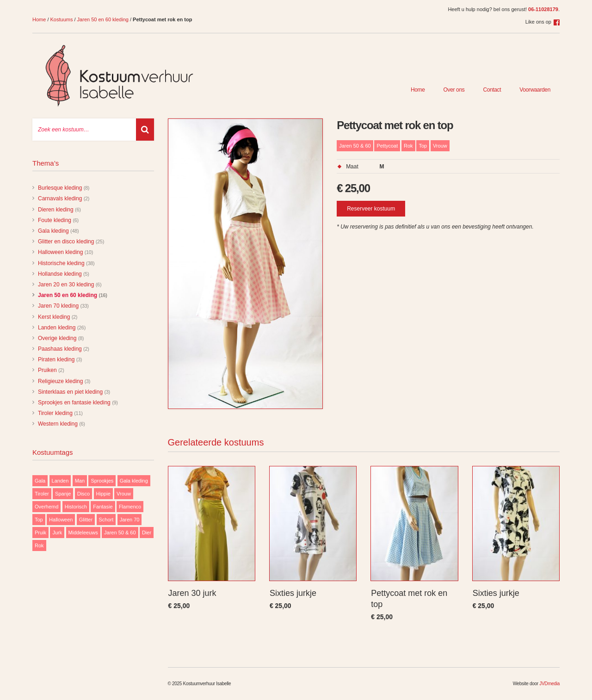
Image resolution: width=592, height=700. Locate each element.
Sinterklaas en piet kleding (70, 392)
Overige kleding (57, 338)
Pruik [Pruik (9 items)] (40, 533)
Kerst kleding (54, 317)
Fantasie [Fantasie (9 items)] (103, 507)
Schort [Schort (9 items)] (106, 520)
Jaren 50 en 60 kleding (103, 19)
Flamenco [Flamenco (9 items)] (130, 507)
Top (423, 146)
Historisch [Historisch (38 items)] (76, 507)
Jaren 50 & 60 (355, 146)
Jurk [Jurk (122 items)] (57, 533)
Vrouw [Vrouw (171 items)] (124, 494)
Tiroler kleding (55, 413)
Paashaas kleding (60, 349)
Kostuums (62, 19)
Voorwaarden (535, 90)
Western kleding (58, 424)
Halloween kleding (60, 252)
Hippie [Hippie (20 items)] (103, 494)
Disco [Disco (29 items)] (84, 494)
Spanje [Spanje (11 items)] (63, 494)
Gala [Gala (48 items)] (40, 481)
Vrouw (440, 146)
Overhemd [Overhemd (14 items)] (46, 507)
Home (39, 19)
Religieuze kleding (60, 381)
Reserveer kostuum (371, 209)
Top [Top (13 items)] (39, 520)
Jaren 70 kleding (58, 306)
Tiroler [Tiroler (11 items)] (42, 494)
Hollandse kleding (60, 274)
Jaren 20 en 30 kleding (66, 285)
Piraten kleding (56, 359)
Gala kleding (53, 231)
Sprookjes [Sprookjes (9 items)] (102, 481)
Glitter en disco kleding (66, 242)
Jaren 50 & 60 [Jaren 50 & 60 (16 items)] (120, 533)
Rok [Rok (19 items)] (39, 545)
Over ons (454, 90)
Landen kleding (57, 328)
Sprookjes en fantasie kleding (74, 403)
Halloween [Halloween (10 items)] (61, 520)
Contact (492, 90)
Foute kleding (55, 220)
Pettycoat (387, 146)
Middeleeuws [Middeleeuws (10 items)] (83, 533)
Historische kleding (61, 263)
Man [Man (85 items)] (80, 481)
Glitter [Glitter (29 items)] (86, 520)
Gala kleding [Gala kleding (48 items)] (134, 481)
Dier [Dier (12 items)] (147, 533)
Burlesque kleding (60, 188)
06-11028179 (543, 9)
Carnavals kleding (60, 198)
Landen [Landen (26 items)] (60, 481)
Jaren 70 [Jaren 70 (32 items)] (130, 520)
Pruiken (47, 370)
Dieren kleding (56, 210)
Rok (408, 146)
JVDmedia (549, 684)
